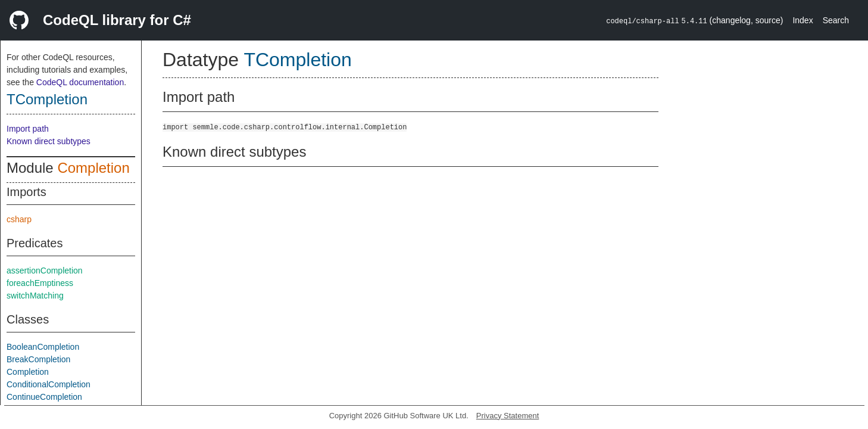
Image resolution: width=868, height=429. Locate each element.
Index (803, 20)
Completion (93, 168)
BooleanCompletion (43, 347)
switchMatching (35, 296)
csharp (19, 219)
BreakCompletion (38, 359)
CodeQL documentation (80, 82)
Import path (28, 129)
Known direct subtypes (49, 141)
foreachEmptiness (40, 283)
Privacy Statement (508, 416)
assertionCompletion (45, 271)
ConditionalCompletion (49, 384)
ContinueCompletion (44, 397)
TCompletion (47, 99)
